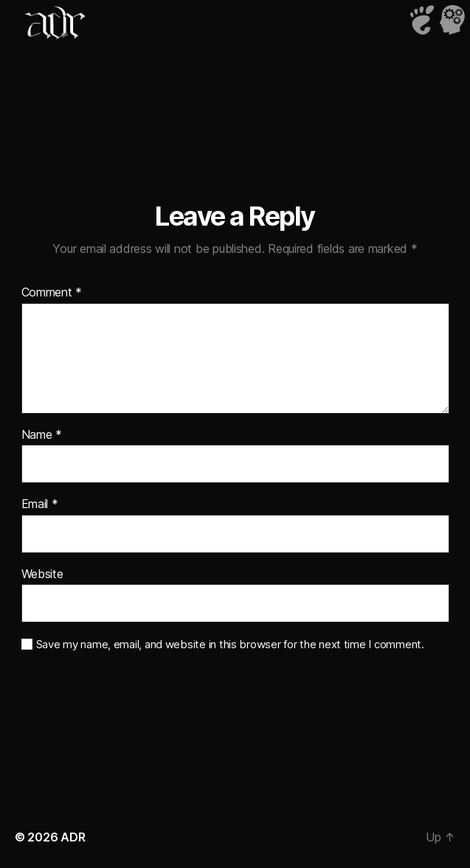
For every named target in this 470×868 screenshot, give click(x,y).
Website (42, 574)
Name (42, 435)
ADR (73, 837)
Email (40, 504)
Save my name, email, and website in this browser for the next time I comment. (230, 645)
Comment (52, 293)
